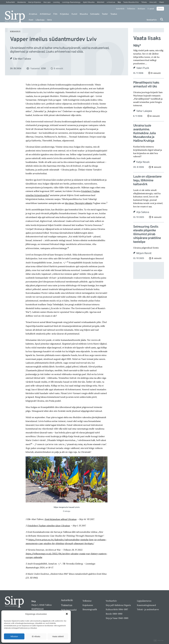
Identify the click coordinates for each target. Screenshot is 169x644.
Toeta (160, 9)
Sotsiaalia (95, 14)
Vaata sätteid (58, 636)
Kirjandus (64, 14)
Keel (31, 20)
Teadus (114, 14)
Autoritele (120, 9)
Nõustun (14, 636)
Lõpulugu (40, 20)
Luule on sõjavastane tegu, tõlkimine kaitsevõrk (147, 181)
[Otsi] (162, 19)
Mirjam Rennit (144, 253)
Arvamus (33, 14)
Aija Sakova (143, 212)
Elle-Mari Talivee (22, 59)
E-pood (151, 9)
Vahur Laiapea (144, 111)
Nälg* (137, 46)
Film (55, 14)
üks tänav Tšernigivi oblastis (79, 203)
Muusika (84, 14)
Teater (105, 14)
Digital (159, 641)
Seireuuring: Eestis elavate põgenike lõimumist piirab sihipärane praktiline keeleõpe (147, 234)
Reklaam (141, 9)
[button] (67, 614)
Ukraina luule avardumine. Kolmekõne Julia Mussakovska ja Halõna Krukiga (144, 133)
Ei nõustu (36, 636)
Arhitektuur (45, 14)
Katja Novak (143, 162)
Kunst (74, 14)
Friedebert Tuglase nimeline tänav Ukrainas (49, 526)
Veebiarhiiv (152, 20)
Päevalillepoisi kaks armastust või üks (146, 85)
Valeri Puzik (143, 68)
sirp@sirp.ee (38, 609)
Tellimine (131, 9)
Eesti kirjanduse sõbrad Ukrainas (60, 519)
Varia (49, 20)
